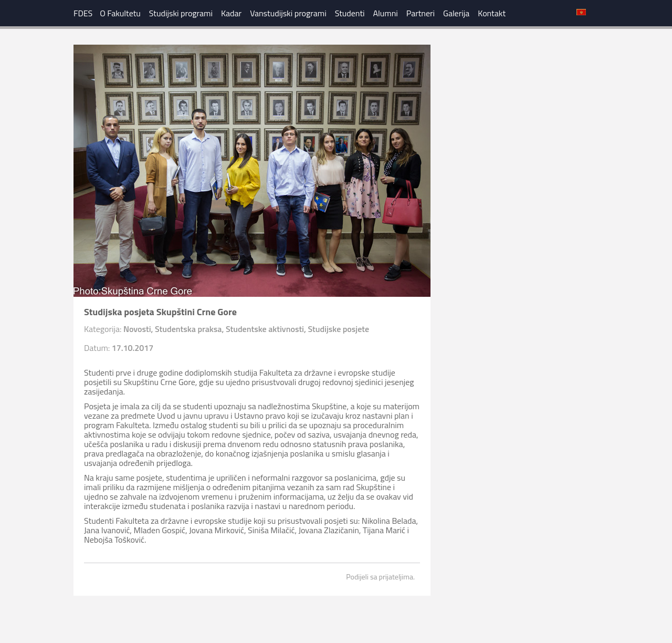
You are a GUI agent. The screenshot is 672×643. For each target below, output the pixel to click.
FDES (83, 13)
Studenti (350, 13)
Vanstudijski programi (288, 13)
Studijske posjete (338, 329)
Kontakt (492, 13)
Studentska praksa (188, 329)
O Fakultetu (120, 13)
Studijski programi (181, 13)
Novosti (137, 329)
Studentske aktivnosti (265, 329)
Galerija (456, 13)
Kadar (231, 13)
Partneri (421, 13)
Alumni (386, 13)
